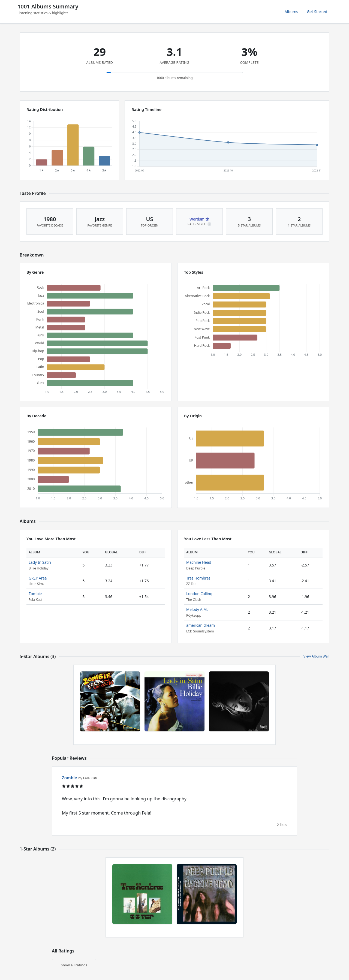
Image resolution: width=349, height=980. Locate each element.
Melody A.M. (197, 609)
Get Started (317, 12)
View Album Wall (316, 656)
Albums (291, 12)
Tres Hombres (198, 578)
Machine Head (199, 562)
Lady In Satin (40, 562)
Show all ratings (74, 965)
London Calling (199, 594)
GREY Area (38, 578)
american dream (201, 625)
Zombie (35, 594)
